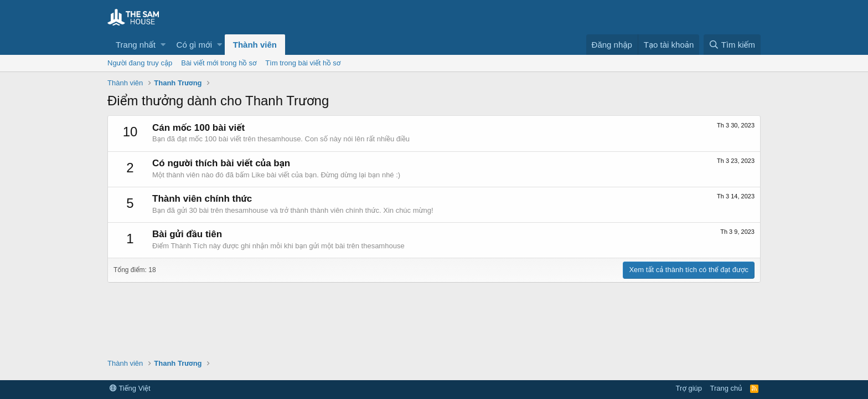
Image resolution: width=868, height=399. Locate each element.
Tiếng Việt (130, 388)
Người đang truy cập (140, 63)
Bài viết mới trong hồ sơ (219, 63)
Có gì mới (194, 45)
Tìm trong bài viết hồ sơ (303, 63)
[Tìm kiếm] (732, 45)
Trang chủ (726, 388)
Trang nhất (136, 45)
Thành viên (255, 45)
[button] (163, 45)
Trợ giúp (689, 388)
